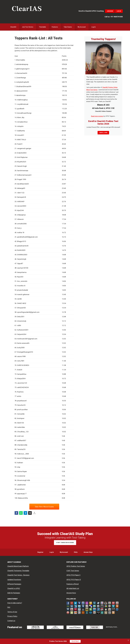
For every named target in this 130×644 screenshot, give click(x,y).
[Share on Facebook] (16, 513)
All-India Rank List (73, 588)
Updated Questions (14, 580)
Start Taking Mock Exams (65, 543)
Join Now (110, 11)
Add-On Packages (14, 593)
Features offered (73, 584)
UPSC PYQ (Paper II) (74, 580)
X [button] (128, 640)
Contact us (11, 621)
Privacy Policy (12, 616)
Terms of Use (12, 612)
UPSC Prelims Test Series (76, 566)
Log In (119, 11)
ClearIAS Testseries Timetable (18, 571)
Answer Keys (71, 593)
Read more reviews (97, 116)
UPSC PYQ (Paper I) (73, 575)
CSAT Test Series (73, 571)
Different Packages (14, 584)
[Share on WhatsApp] (21, 513)
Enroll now (103, 133)
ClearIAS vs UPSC (14, 588)
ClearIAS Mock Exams (27, 9)
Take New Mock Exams (44, 507)
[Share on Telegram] (25, 513)
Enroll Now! (75, 641)
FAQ (9, 607)
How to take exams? (15, 603)
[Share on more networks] (30, 513)
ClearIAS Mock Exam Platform (18, 566)
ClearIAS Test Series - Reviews (18, 575)
